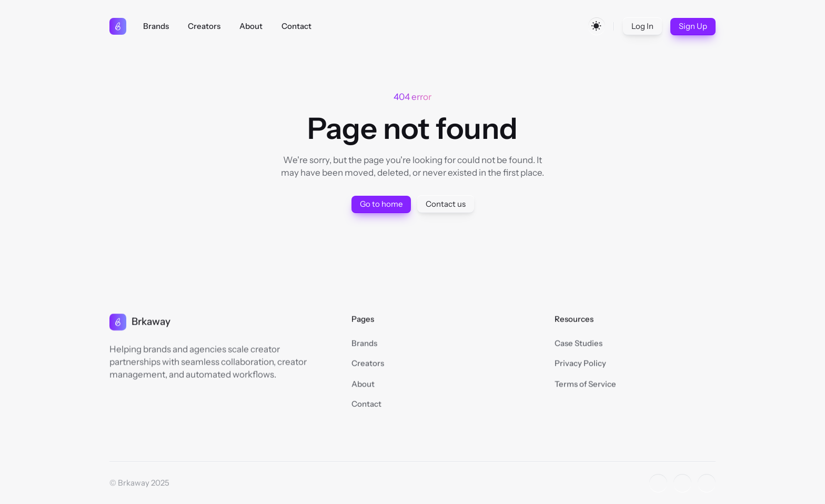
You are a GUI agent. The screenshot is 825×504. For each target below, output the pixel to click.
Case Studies (578, 343)
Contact (366, 405)
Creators (368, 363)
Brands (364, 343)
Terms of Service (585, 385)
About (363, 385)
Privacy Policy (580, 363)
